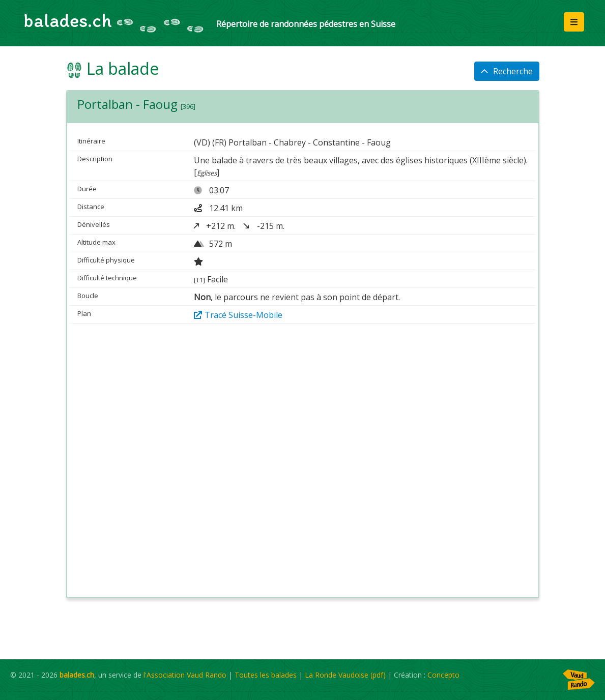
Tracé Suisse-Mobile (238, 315)
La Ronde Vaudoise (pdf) (345, 675)
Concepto (443, 675)
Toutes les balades (266, 675)
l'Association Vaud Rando (185, 675)
